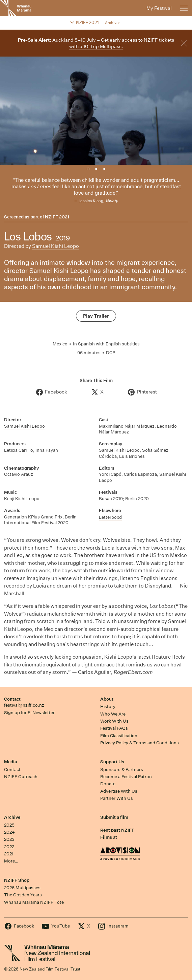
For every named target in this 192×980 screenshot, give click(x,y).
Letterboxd (110, 517)
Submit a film (114, 817)
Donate (108, 784)
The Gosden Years (23, 895)
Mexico (60, 344)
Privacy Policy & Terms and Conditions (140, 743)
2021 (9, 854)
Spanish (86, 344)
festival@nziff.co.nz (24, 705)
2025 (9, 825)
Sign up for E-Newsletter (29, 713)
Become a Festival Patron (126, 777)
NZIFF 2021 (57, 217)
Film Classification (119, 736)
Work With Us (114, 721)
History (108, 707)
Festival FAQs (114, 728)
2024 (9, 832)
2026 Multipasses (22, 888)
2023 (9, 839)
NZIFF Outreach (21, 777)
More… (11, 861)
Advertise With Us (119, 791)
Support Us (112, 762)
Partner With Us (117, 798)
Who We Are (113, 714)
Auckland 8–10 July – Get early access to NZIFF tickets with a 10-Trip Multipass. (96, 43)
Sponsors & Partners (122, 770)
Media (10, 762)
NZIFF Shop (17, 880)
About (107, 699)
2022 (9, 847)
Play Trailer (96, 316)
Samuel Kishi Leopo (56, 246)
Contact (12, 699)
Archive (12, 817)
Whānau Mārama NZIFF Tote (34, 902)
